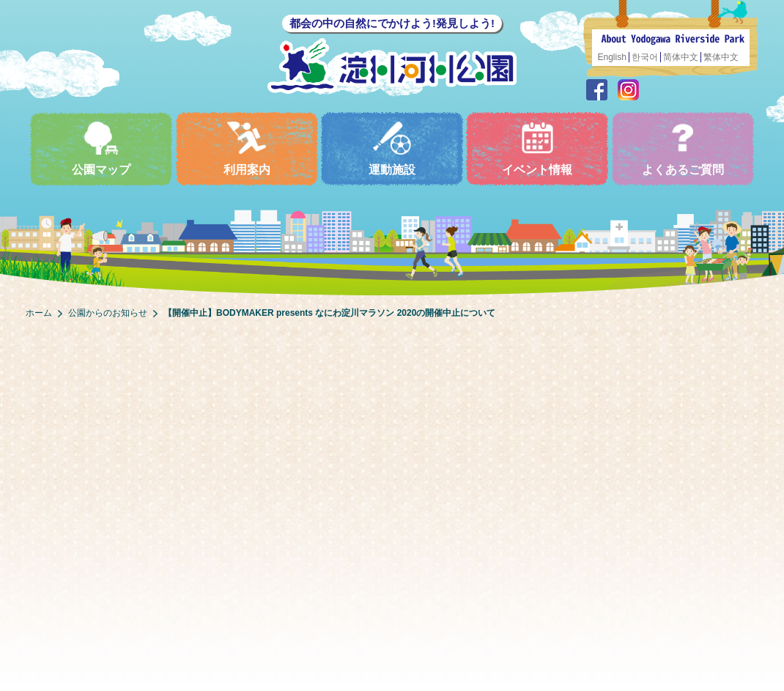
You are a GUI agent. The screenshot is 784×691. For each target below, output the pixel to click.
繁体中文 (721, 57)
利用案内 (247, 148)
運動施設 (392, 148)
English (612, 57)
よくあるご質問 (683, 148)
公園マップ (101, 148)
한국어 (645, 57)
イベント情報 (537, 148)
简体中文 (681, 57)
